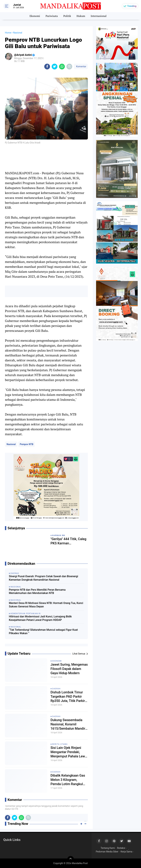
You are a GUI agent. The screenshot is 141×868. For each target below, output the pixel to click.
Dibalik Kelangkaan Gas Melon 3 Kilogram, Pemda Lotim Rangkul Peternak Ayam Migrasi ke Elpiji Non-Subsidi (68, 780)
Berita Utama (60, 744)
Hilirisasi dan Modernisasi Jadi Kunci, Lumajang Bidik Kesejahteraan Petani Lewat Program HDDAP (40, 618)
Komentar (81, 66)
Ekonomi (35, 16)
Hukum (81, 16)
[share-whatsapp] (62, 67)
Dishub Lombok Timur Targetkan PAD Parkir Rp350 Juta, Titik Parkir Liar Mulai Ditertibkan (68, 697)
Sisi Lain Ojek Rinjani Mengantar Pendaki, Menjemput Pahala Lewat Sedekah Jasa (69, 752)
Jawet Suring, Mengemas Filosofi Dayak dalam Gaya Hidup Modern (69, 669)
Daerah (57, 689)
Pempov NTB (26, 444)
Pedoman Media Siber (107, 852)
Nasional (11, 444)
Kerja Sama (126, 852)
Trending (132, 6)
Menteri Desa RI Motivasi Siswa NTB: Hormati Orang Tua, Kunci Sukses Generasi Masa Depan (46, 605)
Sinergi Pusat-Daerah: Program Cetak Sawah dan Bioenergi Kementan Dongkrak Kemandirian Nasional (44, 578)
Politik (67, 16)
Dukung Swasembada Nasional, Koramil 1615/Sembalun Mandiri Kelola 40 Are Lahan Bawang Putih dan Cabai (68, 724)
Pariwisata (52, 16)
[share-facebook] (47, 67)
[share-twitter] (55, 67)
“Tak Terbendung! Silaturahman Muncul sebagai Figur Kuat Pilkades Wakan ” (43, 632)
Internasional (99, 16)
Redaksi (121, 848)
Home (8, 33)
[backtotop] (71, 859)
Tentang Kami (108, 848)
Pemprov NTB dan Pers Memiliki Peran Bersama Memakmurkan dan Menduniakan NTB (37, 591)
